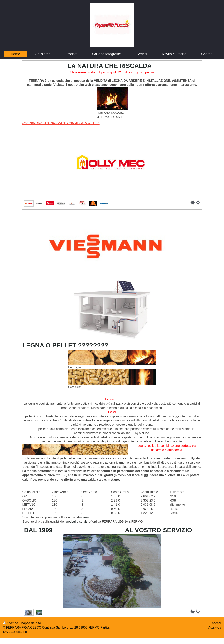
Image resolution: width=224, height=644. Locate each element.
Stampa (11, 623)
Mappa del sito (31, 623)
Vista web (214, 628)
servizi (84, 522)
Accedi (216, 623)
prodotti (70, 522)
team (86, 517)
